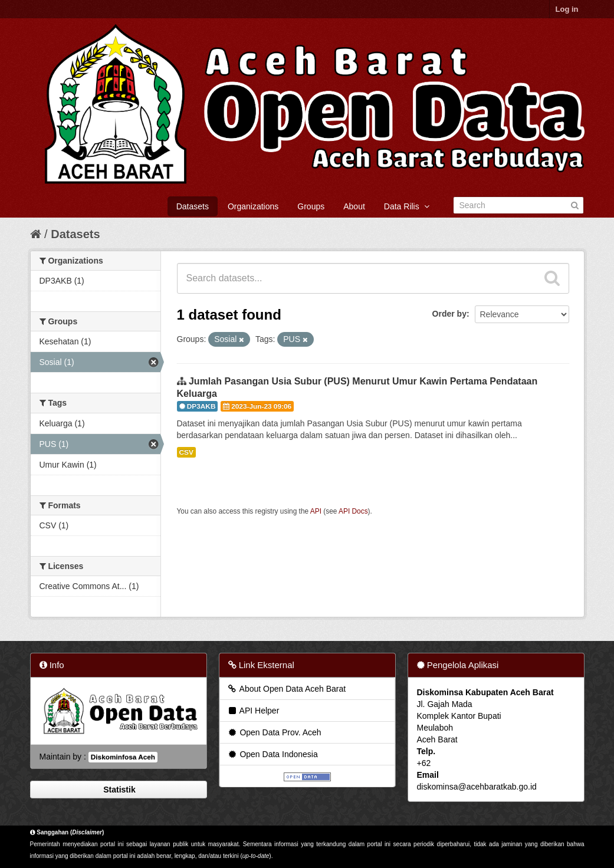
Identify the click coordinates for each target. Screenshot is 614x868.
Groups (311, 206)
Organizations (253, 206)
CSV (186, 452)
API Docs (353, 511)
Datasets (193, 206)
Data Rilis (407, 206)
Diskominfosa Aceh (123, 757)
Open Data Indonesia (272, 754)
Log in (567, 9)
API (316, 511)
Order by (449, 314)
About (354, 206)
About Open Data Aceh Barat (287, 689)
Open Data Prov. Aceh (274, 732)
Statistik (118, 790)
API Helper (253, 711)
